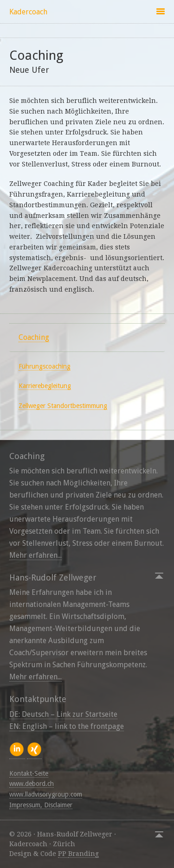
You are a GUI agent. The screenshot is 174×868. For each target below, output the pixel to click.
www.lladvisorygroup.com (46, 794)
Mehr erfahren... (35, 555)
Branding (84, 854)
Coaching (34, 337)
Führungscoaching (45, 366)
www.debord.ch (32, 784)
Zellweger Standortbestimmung (63, 406)
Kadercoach (28, 12)
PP (63, 854)
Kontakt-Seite (29, 773)
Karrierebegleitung (45, 386)
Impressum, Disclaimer (41, 805)
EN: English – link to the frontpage (67, 726)
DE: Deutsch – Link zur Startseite (63, 714)
